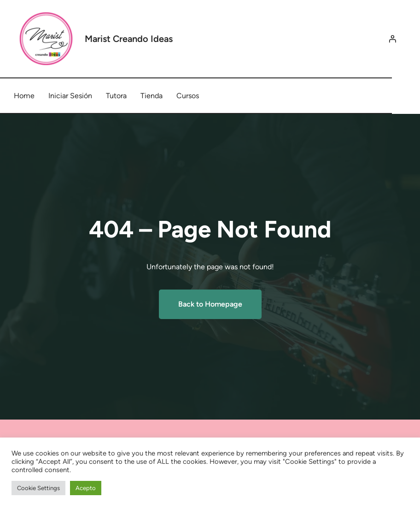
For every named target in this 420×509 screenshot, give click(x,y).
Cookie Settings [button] (38, 488)
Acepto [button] (86, 488)
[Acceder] (392, 39)
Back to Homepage (210, 304)
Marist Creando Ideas (129, 39)
